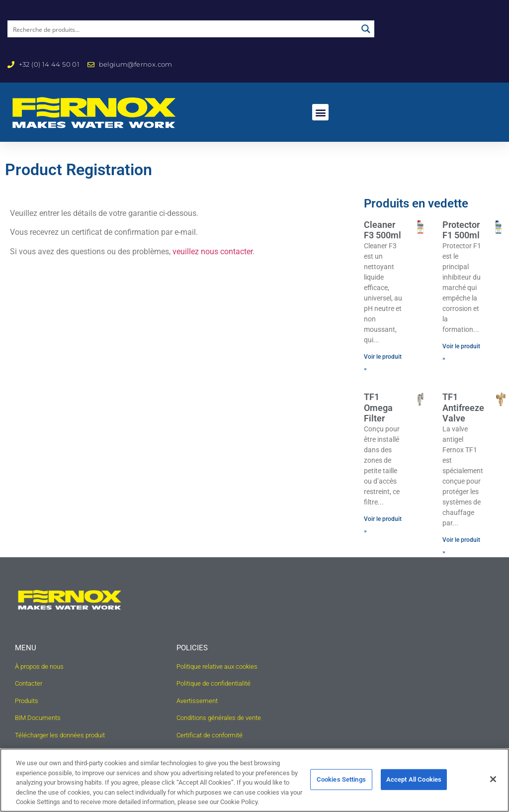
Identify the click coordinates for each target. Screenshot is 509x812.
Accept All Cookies (414, 779)
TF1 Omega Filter (378, 407)
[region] (254, 780)
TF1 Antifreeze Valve (463, 407)
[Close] (493, 779)
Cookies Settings (341, 779)
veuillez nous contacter (212, 252)
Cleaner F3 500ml (382, 230)
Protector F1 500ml (461, 230)
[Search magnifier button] (366, 29)
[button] (320, 112)
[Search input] (183, 29)
